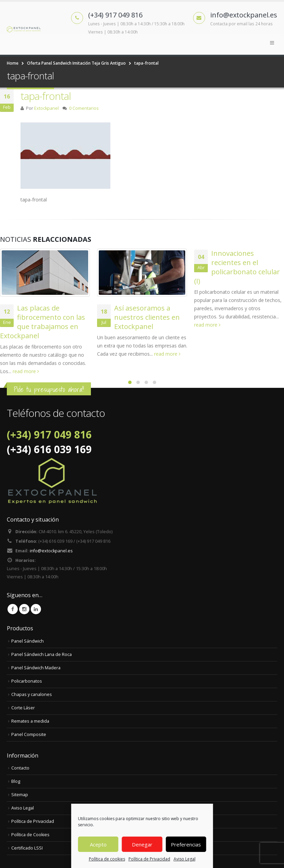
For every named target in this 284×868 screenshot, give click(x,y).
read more (26, 371)
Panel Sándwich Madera (36, 668)
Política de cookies (107, 859)
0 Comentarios (84, 108)
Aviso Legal (185, 859)
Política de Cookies (30, 835)
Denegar (142, 844)
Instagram (24, 609)
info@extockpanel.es (51, 551)
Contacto (20, 768)
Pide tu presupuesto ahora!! (49, 389)
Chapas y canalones (32, 694)
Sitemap (20, 795)
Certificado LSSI (27, 848)
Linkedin (36, 609)
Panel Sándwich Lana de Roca (42, 654)
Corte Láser (23, 708)
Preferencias (186, 844)
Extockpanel (46, 108)
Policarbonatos (27, 681)
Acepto (98, 844)
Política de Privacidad (149, 859)
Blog (16, 781)
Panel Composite (29, 734)
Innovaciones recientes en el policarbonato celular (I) (237, 267)
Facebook (13, 609)
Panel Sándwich (28, 641)
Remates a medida (30, 721)
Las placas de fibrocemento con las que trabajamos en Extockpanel (43, 322)
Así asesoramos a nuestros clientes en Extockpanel (147, 317)
